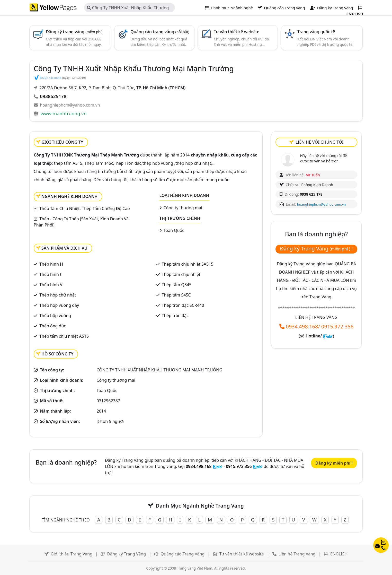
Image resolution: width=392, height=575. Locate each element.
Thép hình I (50, 274)
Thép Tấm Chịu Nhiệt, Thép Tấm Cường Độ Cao (85, 208)
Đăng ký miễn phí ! (334, 463)
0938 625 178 (311, 194)
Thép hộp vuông (55, 316)
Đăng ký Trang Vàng (126, 554)
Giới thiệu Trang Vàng (72, 554)
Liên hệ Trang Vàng (297, 554)
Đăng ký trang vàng (74, 32)
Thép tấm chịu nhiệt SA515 (188, 264)
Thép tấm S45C (176, 295)
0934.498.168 (302, 326)
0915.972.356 (337, 326)
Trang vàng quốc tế (316, 32)
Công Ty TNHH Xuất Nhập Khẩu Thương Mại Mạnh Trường (128, 8)
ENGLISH (339, 554)
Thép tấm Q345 (177, 285)
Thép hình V (51, 285)
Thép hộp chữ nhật (58, 295)
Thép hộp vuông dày (59, 305)
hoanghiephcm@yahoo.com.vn (70, 105)
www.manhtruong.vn (64, 114)
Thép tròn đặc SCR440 (183, 305)
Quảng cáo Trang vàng (281, 8)
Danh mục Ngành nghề (229, 8)
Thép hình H (51, 264)
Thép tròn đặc (175, 316)
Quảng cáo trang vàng (160, 32)
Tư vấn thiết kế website (237, 32)
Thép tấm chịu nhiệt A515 (64, 336)
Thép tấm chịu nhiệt (181, 274)
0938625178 (53, 96)
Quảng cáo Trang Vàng (182, 554)
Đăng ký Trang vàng (332, 8)
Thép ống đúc (53, 326)
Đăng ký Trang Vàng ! (316, 249)
